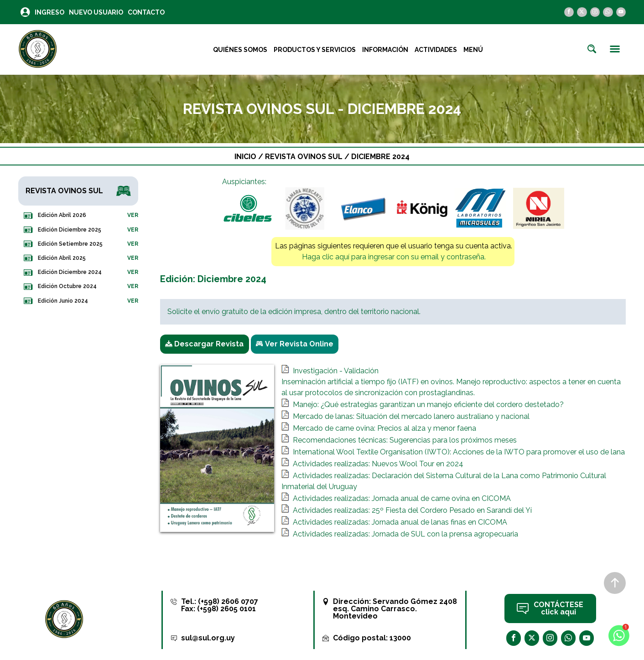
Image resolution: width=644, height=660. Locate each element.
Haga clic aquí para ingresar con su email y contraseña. (394, 257)
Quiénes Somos (240, 50)
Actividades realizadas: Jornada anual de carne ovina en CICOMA (402, 498)
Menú (473, 50)
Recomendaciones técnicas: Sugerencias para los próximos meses (405, 440)
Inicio (245, 157)
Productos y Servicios (315, 50)
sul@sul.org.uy (208, 638)
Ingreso (49, 12)
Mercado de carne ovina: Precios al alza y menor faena (384, 428)
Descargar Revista (204, 344)
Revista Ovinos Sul (305, 157)
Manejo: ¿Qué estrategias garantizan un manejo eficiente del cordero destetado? (428, 405)
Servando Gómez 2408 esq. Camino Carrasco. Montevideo (395, 609)
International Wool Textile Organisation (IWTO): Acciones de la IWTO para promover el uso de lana (459, 452)
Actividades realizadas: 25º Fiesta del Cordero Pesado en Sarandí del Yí (412, 510)
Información (385, 50)
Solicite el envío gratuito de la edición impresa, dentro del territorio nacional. (294, 312)
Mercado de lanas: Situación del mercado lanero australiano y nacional (411, 416)
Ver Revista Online (295, 344)
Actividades (436, 50)
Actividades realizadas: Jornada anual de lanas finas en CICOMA (400, 522)
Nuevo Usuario (96, 12)
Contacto (146, 12)
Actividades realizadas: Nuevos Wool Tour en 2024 (378, 464)
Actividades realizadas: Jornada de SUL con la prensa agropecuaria (405, 534)
